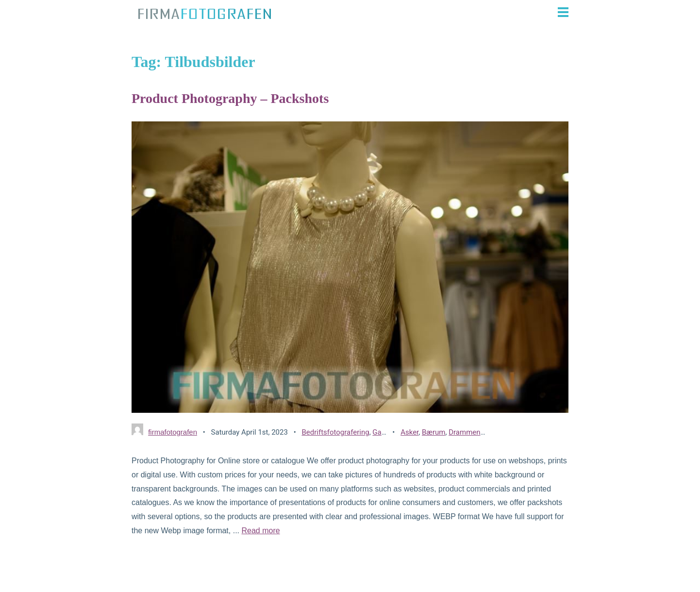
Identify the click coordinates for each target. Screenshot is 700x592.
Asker (409, 432)
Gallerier (386, 432)
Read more (260, 531)
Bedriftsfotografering (335, 432)
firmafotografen (173, 432)
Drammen (464, 432)
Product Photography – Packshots (230, 98)
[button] (425, 12)
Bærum (434, 432)
